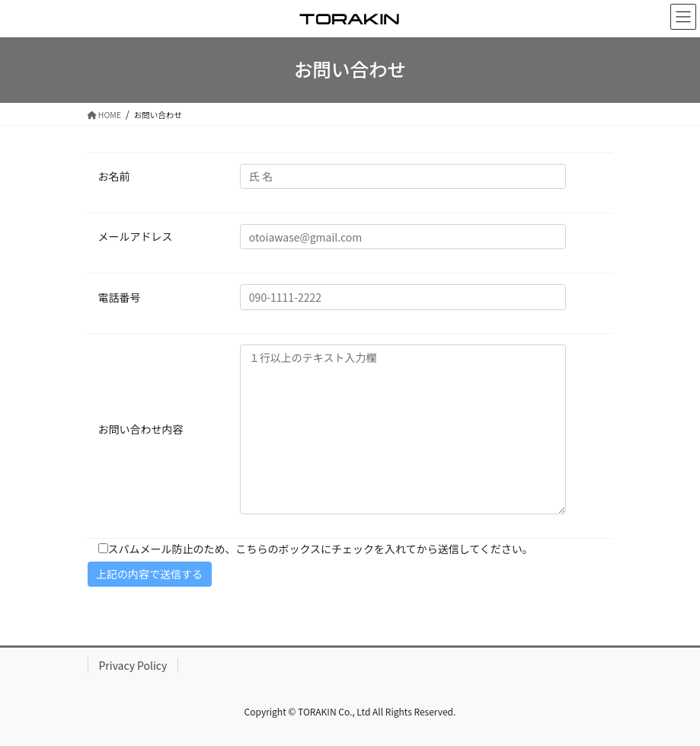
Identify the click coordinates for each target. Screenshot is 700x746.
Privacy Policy (133, 665)
